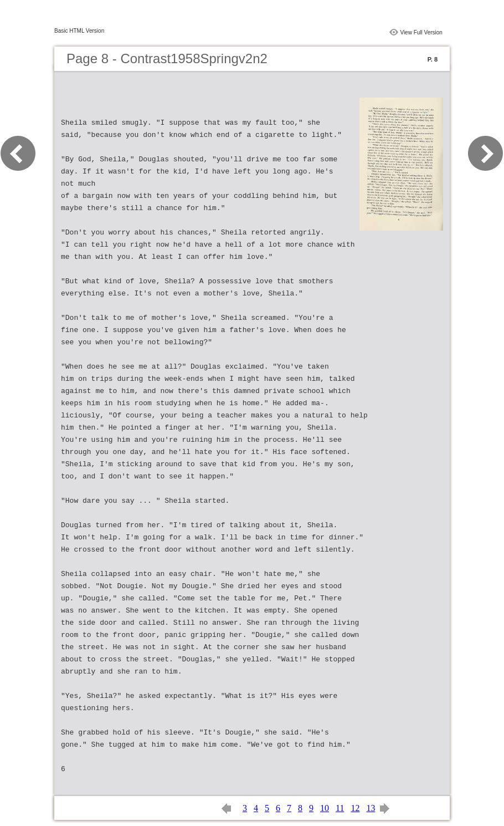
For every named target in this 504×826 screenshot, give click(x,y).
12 (355, 808)
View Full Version (421, 32)
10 (325, 808)
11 (340, 808)
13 (371, 808)
